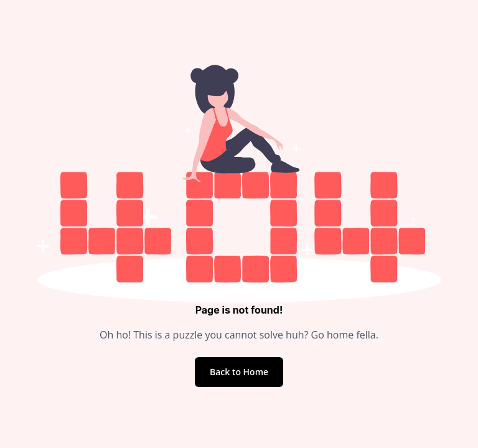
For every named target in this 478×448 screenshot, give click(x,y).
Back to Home (239, 372)
